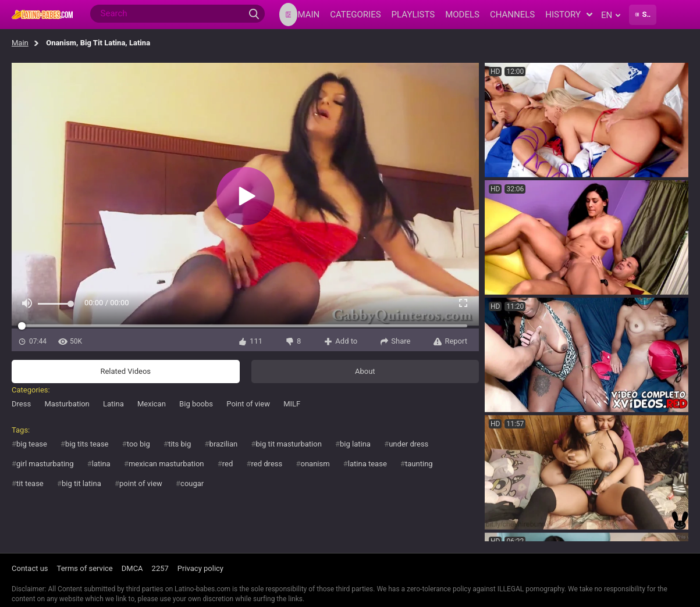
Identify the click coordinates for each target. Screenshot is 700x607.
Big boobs (196, 404)
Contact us (30, 568)
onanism (315, 464)
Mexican (152, 404)
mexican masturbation (166, 464)
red (228, 464)
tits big (180, 444)
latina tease (367, 464)
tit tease (30, 483)
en (611, 15)
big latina (355, 444)
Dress (21, 404)
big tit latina (81, 483)
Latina (113, 404)
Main (20, 43)
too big (138, 444)
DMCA (132, 568)
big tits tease (87, 444)
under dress (408, 444)
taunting (419, 464)
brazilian (224, 444)
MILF (292, 404)
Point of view (248, 404)
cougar (192, 483)
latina (101, 464)
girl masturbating (45, 464)
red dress (267, 464)
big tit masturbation (289, 444)
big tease (32, 444)
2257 (160, 568)
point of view (141, 483)
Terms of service (85, 568)
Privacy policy (200, 568)
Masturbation (67, 404)
